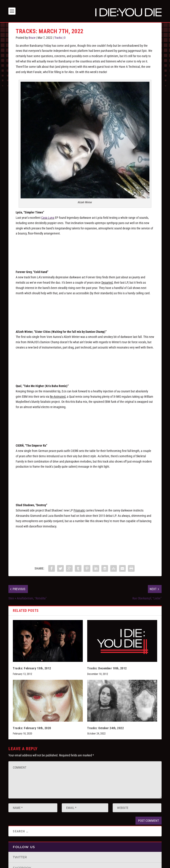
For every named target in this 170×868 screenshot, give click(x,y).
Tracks (58, 38)
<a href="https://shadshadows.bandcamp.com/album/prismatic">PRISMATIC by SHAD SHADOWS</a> (85, 542)
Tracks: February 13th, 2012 (32, 668)
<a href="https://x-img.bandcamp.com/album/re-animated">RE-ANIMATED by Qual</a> (85, 423)
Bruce (32, 38)
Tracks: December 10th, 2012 (107, 668)
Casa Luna (48, 218)
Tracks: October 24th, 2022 (105, 728)
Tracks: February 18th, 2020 (32, 728)
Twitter (20, 857)
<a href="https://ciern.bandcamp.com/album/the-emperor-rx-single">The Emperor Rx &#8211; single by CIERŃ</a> (85, 483)
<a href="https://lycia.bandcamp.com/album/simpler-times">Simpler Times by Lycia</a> (85, 250)
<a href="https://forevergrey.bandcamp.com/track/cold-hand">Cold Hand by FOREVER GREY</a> (85, 309)
